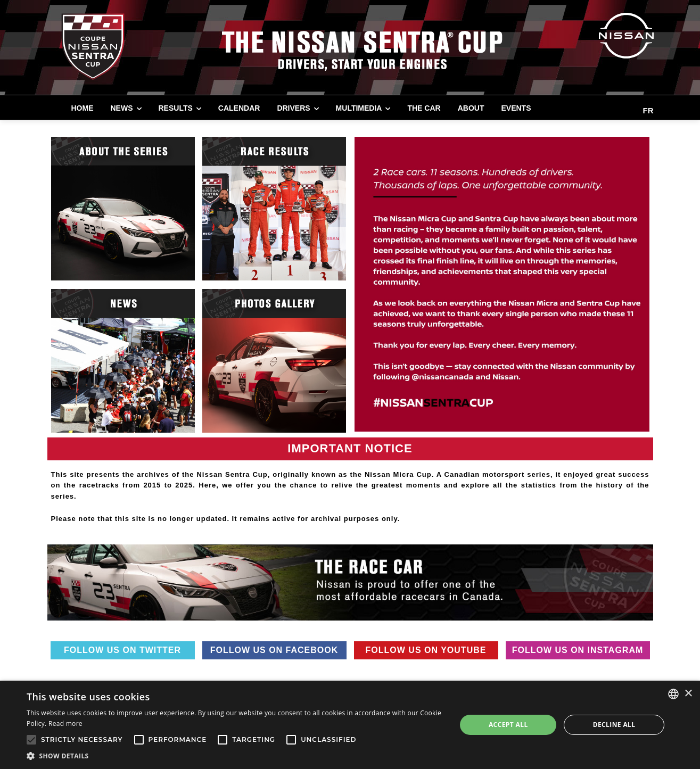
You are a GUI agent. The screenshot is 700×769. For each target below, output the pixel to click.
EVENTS (516, 108)
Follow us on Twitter (122, 650)
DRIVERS (293, 108)
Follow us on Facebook (274, 650)
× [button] (688, 694)
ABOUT (471, 108)
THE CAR (424, 108)
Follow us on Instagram (578, 650)
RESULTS (176, 108)
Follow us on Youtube (426, 650)
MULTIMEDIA (359, 108)
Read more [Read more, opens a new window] (65, 723)
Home (83, 108)
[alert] (350, 725)
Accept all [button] (508, 725)
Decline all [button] (614, 725)
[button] (235, 756)
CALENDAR (239, 108)
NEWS (122, 108)
